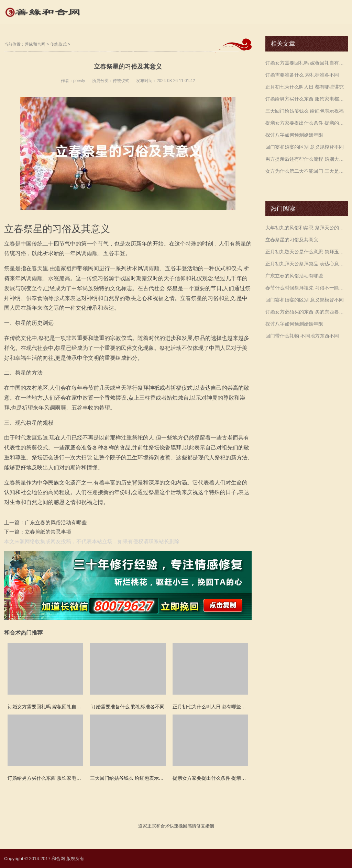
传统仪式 (58, 44)
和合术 (163, 826)
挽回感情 (187, 826)
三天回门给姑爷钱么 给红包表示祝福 (305, 111)
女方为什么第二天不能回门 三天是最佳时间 (307, 171)
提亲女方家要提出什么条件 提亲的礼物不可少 (307, 123)
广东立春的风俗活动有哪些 (56, 522)
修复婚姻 (205, 826)
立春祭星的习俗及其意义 (292, 240)
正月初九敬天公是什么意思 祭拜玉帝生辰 (307, 252)
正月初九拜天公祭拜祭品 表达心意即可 (307, 264)
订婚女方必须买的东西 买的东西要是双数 (307, 312)
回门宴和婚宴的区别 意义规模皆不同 (305, 147)
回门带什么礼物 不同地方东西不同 (302, 336)
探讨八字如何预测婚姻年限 (294, 135)
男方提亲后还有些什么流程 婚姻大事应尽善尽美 (307, 159)
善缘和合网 (35, 44)
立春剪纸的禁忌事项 (48, 532)
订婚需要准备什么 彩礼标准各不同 (302, 75)
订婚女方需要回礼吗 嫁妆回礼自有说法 (307, 63)
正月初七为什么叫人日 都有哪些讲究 (305, 87)
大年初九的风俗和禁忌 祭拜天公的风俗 (307, 228)
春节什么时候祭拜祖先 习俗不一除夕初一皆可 (307, 288)
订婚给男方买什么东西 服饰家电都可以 (307, 99)
